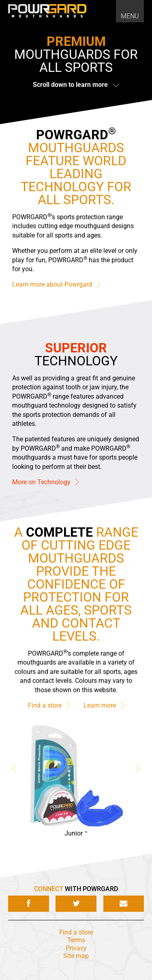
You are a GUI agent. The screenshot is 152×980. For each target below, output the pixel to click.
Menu (130, 16)
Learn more (104, 705)
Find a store (49, 705)
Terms (76, 940)
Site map (76, 956)
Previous (14, 769)
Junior (76, 833)
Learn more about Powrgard (56, 285)
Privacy (76, 948)
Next (138, 769)
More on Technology (45, 482)
